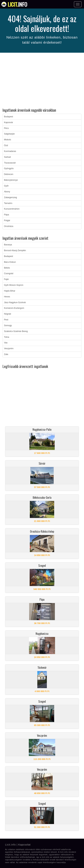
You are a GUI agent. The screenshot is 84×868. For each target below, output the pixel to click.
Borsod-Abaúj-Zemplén (15, 250)
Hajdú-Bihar (10, 291)
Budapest (9, 117)
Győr (6, 186)
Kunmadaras (10, 151)
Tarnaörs (8, 203)
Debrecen (9, 174)
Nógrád (8, 314)
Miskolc (8, 140)
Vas (6, 343)
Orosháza (9, 226)
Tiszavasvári (10, 163)
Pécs (6, 128)
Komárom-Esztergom (14, 308)
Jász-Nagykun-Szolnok (15, 302)
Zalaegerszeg (11, 197)
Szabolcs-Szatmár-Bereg (16, 331)
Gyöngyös (9, 168)
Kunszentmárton (12, 209)
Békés (7, 268)
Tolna (7, 337)
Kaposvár (9, 122)
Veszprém (9, 348)
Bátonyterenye (11, 180)
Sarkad (7, 157)
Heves (7, 297)
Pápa (7, 215)
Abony (7, 192)
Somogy (8, 325)
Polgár (7, 220)
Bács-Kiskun (10, 262)
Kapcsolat (24, 845)
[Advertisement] (42, 81)
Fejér (6, 279)
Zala (6, 354)
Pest (6, 320)
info (17, 4)
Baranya (8, 245)
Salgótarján (9, 134)
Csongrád (9, 273)
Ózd (6, 145)
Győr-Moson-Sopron (14, 285)
